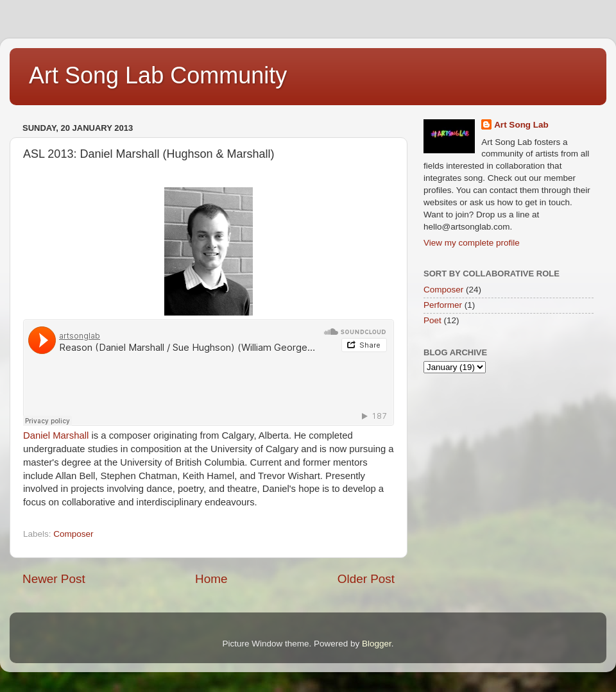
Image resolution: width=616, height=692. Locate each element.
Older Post (366, 579)
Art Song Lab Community (158, 75)
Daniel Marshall (56, 435)
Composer (73, 534)
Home (211, 579)
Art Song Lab (521, 125)
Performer (443, 305)
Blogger (377, 644)
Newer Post (54, 579)
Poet (432, 320)
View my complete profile (472, 243)
